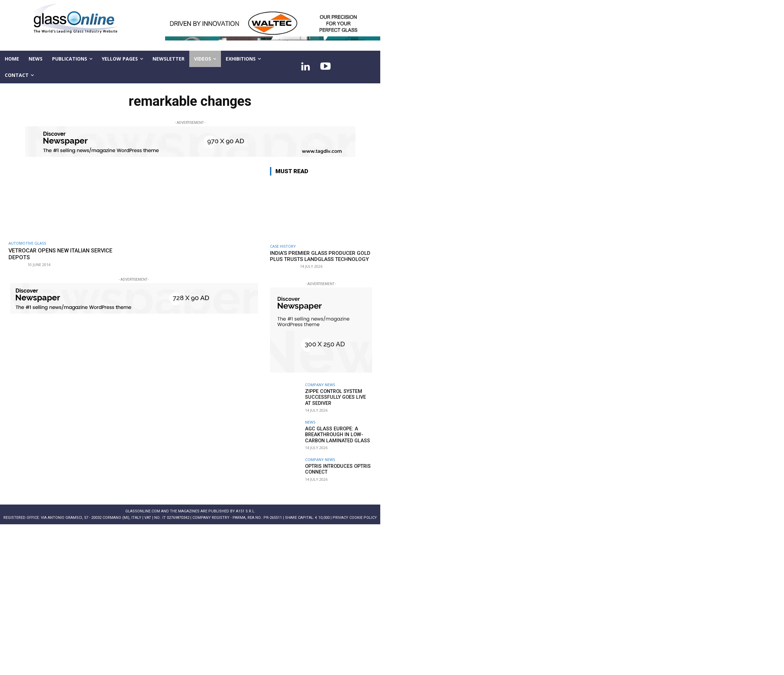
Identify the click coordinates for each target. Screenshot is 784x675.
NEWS (310, 422)
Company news (320, 385)
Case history (283, 246)
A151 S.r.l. (246, 511)
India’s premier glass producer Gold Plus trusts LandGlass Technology (320, 256)
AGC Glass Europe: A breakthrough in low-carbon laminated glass (336, 434)
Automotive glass (27, 243)
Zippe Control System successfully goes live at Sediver (337, 397)
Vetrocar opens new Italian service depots (64, 254)
